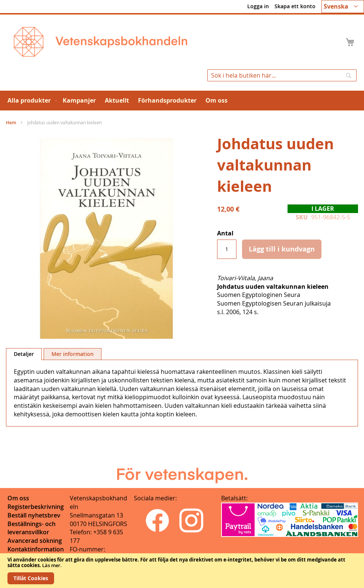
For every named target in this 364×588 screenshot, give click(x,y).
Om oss (18, 498)
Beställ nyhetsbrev (34, 515)
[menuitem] (31, 101)
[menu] (182, 101)
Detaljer (24, 354)
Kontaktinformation (36, 549)
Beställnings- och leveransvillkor (32, 528)
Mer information (73, 354)
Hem (11, 123)
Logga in (258, 6)
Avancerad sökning (35, 541)
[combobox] (282, 75)
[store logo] (101, 42)
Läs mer (51, 565)
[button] (343, 7)
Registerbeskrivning (36, 507)
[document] (182, 571)
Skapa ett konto (295, 6)
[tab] (24, 354)
